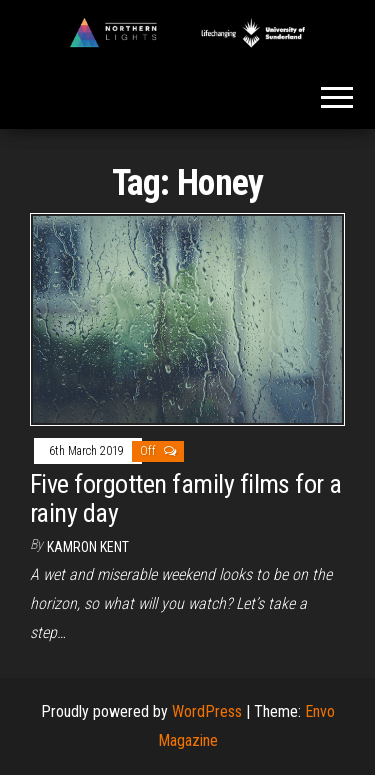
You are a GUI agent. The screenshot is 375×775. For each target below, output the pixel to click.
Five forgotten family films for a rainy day (186, 498)
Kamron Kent (88, 547)
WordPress (207, 711)
